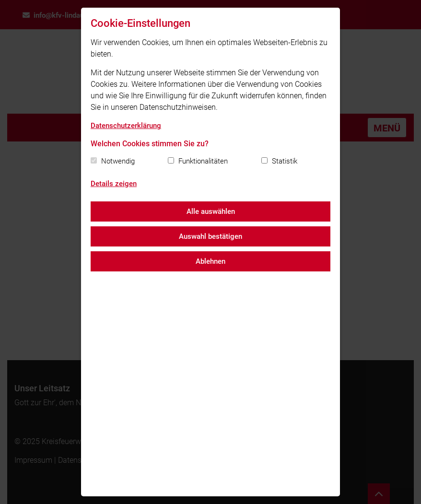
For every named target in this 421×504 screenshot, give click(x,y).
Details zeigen (114, 184)
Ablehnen (210, 261)
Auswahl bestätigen (210, 236)
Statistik (285, 161)
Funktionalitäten (203, 161)
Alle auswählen (211, 211)
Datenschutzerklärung (126, 126)
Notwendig (118, 161)
